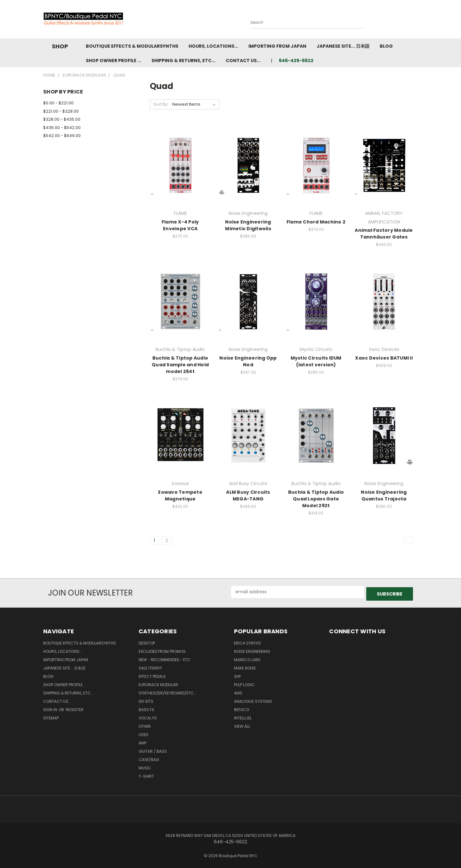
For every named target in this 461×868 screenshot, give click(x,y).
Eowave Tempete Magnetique (180, 495)
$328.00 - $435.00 (62, 119)
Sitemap (51, 716)
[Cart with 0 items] (416, 21)
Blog (386, 46)
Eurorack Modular (158, 683)
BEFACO (242, 708)
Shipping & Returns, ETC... (183, 61)
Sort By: (161, 104)
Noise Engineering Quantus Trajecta (384, 495)
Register (75, 708)
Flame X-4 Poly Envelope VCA (180, 225)
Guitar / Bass (153, 749)
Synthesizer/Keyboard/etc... (168, 691)
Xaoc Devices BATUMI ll (384, 358)
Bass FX (146, 708)
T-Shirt (146, 774)
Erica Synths (247, 641)
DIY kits (146, 699)
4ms (238, 691)
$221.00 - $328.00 (61, 111)
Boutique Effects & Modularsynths (132, 46)
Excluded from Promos (162, 649)
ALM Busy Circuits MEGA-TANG (248, 495)
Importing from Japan (277, 46)
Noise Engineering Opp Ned (248, 361)
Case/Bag (149, 758)
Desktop (147, 641)
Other (145, 724)
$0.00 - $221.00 (58, 103)
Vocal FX (148, 716)
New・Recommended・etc (165, 658)
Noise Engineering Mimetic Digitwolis (248, 225)
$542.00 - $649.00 (62, 136)
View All (242, 724)
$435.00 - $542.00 (62, 128)
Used (143, 733)
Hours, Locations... (213, 46)
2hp (237, 674)
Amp (142, 741)
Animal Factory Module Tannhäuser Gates (384, 234)
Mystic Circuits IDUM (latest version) (316, 361)
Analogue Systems (253, 699)
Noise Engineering (252, 649)
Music (145, 766)
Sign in (51, 708)
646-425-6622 (296, 61)
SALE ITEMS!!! (150, 666)
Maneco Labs (247, 658)
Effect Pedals (152, 674)
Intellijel (243, 716)
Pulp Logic (244, 683)
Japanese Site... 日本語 (343, 46)
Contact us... (243, 61)
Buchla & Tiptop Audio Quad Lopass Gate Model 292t (316, 499)
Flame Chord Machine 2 (316, 222)
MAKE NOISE (245, 666)
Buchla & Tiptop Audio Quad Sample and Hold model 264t (180, 365)
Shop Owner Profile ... (113, 61)
